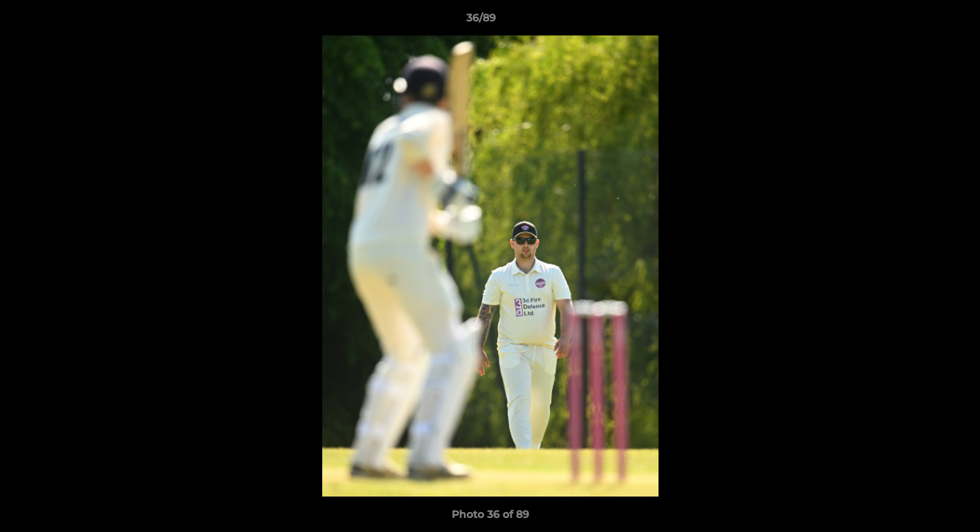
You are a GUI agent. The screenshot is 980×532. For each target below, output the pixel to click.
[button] (918, 21)
